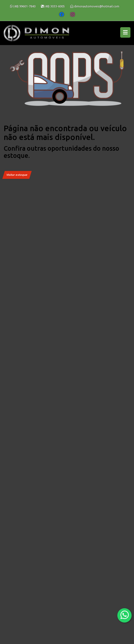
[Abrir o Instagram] (73, 15)
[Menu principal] (125, 32)
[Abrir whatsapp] (125, 615)
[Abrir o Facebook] (62, 15)
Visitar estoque (17, 175)
